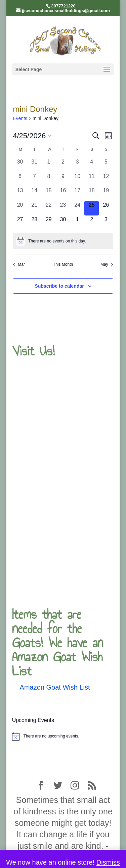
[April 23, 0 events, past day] (63, 208)
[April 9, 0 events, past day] (63, 180)
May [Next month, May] (107, 264)
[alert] (63, 241)
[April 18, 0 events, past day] (92, 194)
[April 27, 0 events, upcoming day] (20, 223)
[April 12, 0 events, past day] (106, 180)
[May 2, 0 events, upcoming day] (92, 223)
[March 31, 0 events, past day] (34, 165)
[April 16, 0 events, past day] (63, 194)
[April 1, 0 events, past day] (49, 165)
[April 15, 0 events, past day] (49, 194)
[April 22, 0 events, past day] (49, 208)
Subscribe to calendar (59, 286)
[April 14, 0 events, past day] (34, 194)
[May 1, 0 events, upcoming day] (77, 223)
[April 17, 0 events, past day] (77, 194)
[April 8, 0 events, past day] (49, 180)
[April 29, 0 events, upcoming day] (49, 223)
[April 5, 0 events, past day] (106, 165)
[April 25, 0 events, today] (92, 208)
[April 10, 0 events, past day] (77, 180)
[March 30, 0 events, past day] (20, 165)
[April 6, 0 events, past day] (20, 180)
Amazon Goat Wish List (55, 687)
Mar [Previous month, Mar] (19, 264)
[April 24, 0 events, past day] (77, 208)
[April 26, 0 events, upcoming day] (106, 208)
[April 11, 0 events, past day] (92, 180)
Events (20, 118)
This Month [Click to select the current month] (63, 264)
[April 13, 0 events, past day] (20, 194)
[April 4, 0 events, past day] (92, 165)
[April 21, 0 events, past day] (34, 208)
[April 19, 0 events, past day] (106, 194)
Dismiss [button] (108, 862)
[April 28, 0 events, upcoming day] (34, 223)
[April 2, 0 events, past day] (63, 165)
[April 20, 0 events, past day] (20, 208)
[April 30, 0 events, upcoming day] (63, 223)
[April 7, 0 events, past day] (34, 180)
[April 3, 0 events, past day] (77, 165)
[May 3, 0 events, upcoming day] (106, 223)
